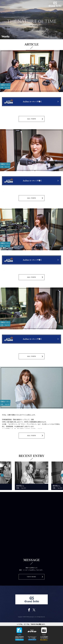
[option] (32, 476)
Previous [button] (3, 474)
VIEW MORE (32, 577)
